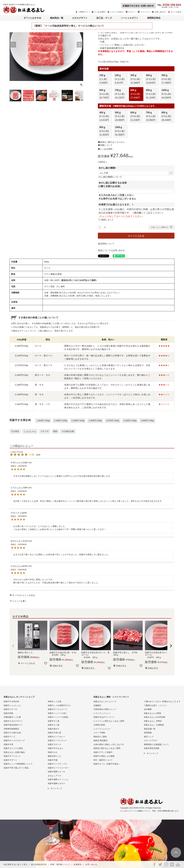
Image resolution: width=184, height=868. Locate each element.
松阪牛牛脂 (53, 760)
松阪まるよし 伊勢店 (153, 721)
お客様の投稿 (99, 725)
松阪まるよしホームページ (105, 701)
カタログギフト (80, 18)
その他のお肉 (68, 431)
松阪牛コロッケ (55, 744)
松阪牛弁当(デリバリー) (104, 717)
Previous (13, 45)
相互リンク (149, 737)
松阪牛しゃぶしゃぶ (12, 705)
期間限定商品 (154, 18)
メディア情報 (99, 733)
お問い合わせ (160, 12)
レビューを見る (117, 12)
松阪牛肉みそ (54, 729)
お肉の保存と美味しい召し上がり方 (109, 744)
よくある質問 (100, 12)
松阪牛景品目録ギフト (13, 725)
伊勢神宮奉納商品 (11, 729)
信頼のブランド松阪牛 (103, 752)
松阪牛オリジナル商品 (13, 748)
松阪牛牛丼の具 (55, 733)
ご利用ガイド (83, 12)
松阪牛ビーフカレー (56, 737)
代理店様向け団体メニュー (105, 709)
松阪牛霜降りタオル (56, 783)
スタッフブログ (151, 740)
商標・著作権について (60, 865)
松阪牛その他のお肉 (12, 733)
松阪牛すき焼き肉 (11, 701)
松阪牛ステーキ (10, 709)
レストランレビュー (102, 729)
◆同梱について (105, 145)
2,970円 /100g (113, 421)
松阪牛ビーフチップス (57, 764)
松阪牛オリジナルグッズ (14, 740)
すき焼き (15, 431)
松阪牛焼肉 (8, 713)
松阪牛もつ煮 (54, 725)
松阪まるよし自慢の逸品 (14, 752)
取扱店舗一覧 (150, 729)
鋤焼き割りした (55, 756)
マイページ (145, 12)
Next (80, 45)
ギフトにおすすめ (32, 18)
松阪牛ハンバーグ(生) (57, 713)
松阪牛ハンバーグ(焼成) (58, 717)
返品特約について (106, 244)
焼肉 (55, 431)
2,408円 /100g (95, 421)
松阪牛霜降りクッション (58, 779)
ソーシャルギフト (130, 18)
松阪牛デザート (10, 760)
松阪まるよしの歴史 (153, 713)
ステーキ (45, 431)
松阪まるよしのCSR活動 (155, 717)
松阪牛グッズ (9, 737)
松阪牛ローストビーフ (57, 709)
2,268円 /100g (78, 421)
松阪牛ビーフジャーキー (58, 768)
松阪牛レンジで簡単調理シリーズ (18, 764)
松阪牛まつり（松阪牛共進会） (107, 764)
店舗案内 (97, 705)
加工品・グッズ (104, 18)
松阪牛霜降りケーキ (56, 772)
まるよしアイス (55, 776)
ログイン (132, 12)
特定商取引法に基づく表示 (16, 865)
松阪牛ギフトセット (12, 756)
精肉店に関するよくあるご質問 (107, 748)
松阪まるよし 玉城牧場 (154, 725)
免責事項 (78, 865)
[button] (13, 646)
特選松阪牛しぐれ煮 (12, 717)
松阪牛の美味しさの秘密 (104, 756)
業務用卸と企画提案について (156, 744)
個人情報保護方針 (39, 865)
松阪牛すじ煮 (54, 721)
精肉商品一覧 (57, 18)
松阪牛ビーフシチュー (57, 740)
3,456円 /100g (147, 421)
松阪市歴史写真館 (152, 748)
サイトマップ (56, 788)
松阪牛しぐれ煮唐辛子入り (59, 705)
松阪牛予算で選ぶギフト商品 (16, 768)
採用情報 (148, 733)
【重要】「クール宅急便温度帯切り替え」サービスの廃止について (69, 26)
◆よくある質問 (105, 149)
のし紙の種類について (110, 177)
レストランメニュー (102, 713)
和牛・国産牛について (103, 760)
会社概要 (148, 709)
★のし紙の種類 (108, 168)
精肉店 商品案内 (100, 740)
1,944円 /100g (43, 421)
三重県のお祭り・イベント (155, 705)
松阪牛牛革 (8, 744)
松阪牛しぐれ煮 (55, 701)
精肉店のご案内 (100, 737)
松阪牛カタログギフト (13, 721)
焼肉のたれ (53, 752)
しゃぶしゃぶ (30, 431)
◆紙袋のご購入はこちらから (111, 142)
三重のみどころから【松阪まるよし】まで (162, 701)
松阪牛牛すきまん (55, 748)
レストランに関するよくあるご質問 (109, 721)
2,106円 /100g (60, 421)
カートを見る (176, 12)
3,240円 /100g (130, 421)
